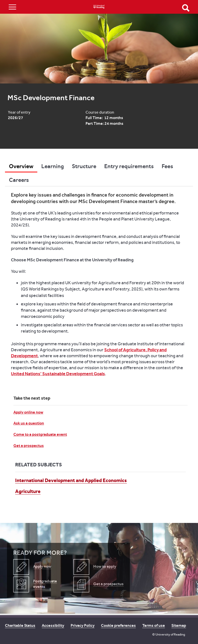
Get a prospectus (29, 446)
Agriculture (28, 491)
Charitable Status (20, 625)
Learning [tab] (53, 166)
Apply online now (28, 412)
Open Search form (186, 8)
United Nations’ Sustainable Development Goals (58, 374)
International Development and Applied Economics (71, 480)
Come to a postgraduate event (40, 434)
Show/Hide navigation (12, 7)
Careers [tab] (19, 180)
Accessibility (53, 625)
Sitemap (179, 625)
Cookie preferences (118, 625)
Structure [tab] (84, 166)
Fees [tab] (167, 166)
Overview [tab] (21, 166)
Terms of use (154, 625)
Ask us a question (29, 423)
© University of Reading (169, 634)
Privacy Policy (83, 625)
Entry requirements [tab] (129, 166)
